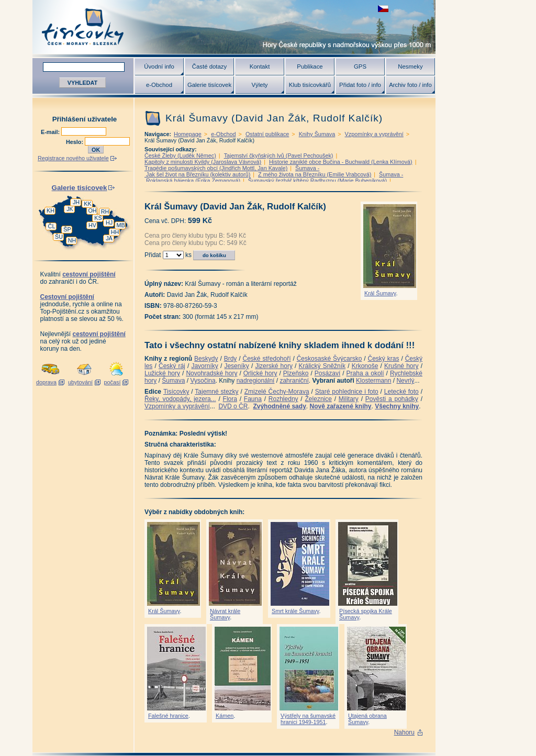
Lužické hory (162, 373)
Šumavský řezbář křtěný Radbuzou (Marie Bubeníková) (317, 181)
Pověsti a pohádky (392, 399)
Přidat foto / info (360, 85)
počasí (113, 382)
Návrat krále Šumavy (225, 614)
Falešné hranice (168, 716)
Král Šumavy (380, 293)
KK (87, 204)
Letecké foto (401, 392)
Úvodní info (159, 66)
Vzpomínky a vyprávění (374, 134)
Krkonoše (365, 366)
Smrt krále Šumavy (295, 611)
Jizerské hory (274, 366)
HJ (109, 223)
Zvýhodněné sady (279, 406)
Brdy (231, 359)
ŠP (67, 229)
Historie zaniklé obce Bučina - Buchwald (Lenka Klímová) (341, 162)
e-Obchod (159, 85)
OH (92, 210)
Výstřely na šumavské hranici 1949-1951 (308, 719)
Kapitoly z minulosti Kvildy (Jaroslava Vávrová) (203, 162)
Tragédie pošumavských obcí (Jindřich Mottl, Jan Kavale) (216, 168)
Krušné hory (401, 366)
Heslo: (75, 142)
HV (92, 225)
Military (349, 399)
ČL (52, 226)
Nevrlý (405, 381)
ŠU (59, 237)
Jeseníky (236, 366)
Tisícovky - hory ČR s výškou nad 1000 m (234, 27)
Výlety (259, 85)
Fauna (253, 399)
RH (105, 212)
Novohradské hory (211, 373)
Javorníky (204, 366)
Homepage (188, 134)
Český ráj (172, 366)
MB (120, 225)
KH (51, 210)
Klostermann (373, 381)
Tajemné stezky (216, 392)
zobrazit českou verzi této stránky (383, 9)
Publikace (310, 66)
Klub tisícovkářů (310, 85)
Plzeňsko (296, 373)
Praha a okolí (365, 373)
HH (115, 232)
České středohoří (267, 359)
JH (76, 202)
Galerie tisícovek (209, 85)
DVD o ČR (233, 406)
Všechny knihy (397, 406)
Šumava (173, 381)
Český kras (384, 359)
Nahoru (404, 732)
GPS (360, 66)
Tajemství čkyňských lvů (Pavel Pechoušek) (279, 155)
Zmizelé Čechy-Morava (277, 392)
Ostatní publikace (267, 134)
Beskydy (206, 359)
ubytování (80, 382)
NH (72, 240)
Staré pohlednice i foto (347, 392)
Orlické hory (260, 373)
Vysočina (203, 381)
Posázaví (327, 373)
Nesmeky (410, 66)
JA (109, 238)
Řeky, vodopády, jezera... (180, 399)
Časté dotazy (209, 66)
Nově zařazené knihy (340, 406)
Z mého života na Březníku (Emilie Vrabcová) (315, 174)
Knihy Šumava (317, 134)
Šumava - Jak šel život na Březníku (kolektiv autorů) (232, 171)
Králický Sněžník (322, 366)
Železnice (319, 399)
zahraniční (294, 381)
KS (98, 218)
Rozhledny (283, 399)
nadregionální (256, 381)
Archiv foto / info (410, 85)
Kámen (225, 716)
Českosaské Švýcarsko (330, 359)
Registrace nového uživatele (73, 158)
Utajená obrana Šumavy (367, 719)
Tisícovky (176, 392)
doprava (46, 382)
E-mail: (51, 132)
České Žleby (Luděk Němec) (180, 155)
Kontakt (260, 66)
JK (70, 209)
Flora (230, 399)
